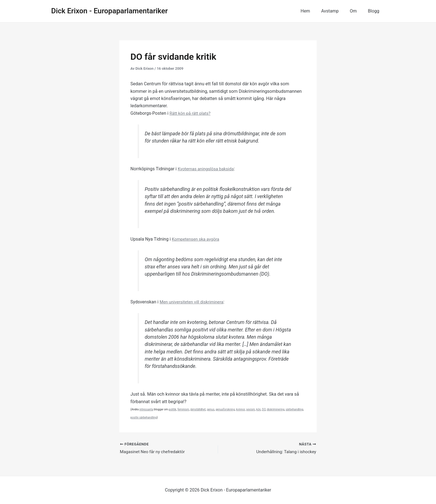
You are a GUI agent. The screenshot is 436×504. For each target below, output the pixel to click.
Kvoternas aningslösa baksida (207, 169)
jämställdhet (198, 409)
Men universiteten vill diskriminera (193, 302)
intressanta (146, 409)
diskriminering (276, 409)
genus (211, 409)
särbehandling (294, 409)
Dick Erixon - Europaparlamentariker (109, 11)
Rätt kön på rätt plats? (191, 113)
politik (173, 409)
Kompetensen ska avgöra (197, 239)
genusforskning (225, 409)
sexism (251, 409)
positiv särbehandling (144, 417)
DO (264, 409)
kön (259, 409)
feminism (183, 409)
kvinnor (241, 409)
